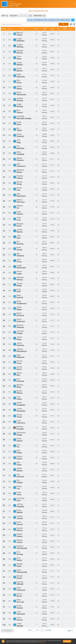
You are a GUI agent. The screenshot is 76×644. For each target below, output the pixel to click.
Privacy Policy (42, 642)
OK (73, 20)
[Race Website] (5, 4)
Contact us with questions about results (38, 11)
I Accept (67, 641)
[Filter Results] (71, 24)
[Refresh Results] (74, 24)
